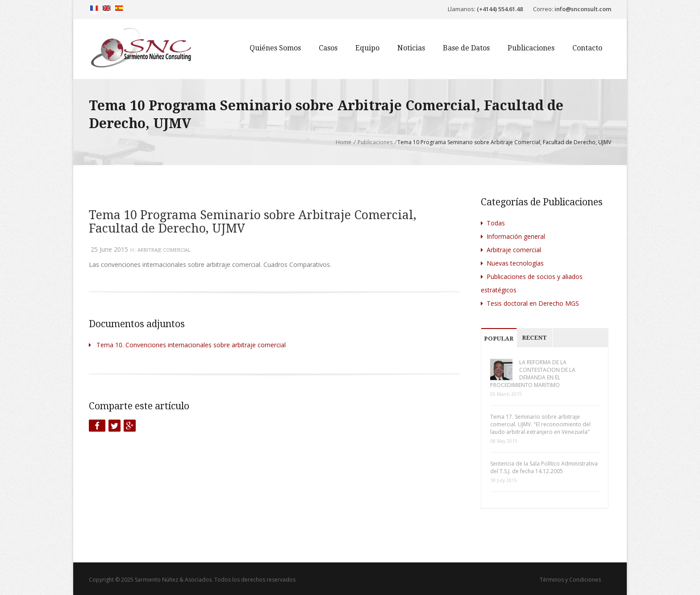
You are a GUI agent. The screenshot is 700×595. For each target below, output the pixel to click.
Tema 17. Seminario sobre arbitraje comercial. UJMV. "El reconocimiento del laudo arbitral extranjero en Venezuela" (540, 424)
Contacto (587, 48)
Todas (493, 223)
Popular (499, 339)
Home (344, 142)
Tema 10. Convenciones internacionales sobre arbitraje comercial (187, 345)
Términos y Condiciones (570, 580)
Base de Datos (466, 48)
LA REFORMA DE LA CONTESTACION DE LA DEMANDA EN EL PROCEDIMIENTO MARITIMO (533, 374)
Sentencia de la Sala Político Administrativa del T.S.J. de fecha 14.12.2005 (544, 467)
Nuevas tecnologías (512, 263)
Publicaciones (531, 48)
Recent (534, 338)
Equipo (367, 48)
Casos (328, 48)
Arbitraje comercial (164, 250)
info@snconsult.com (583, 9)
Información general (513, 236)
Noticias (411, 48)
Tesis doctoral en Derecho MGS (530, 303)
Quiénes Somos (275, 48)
